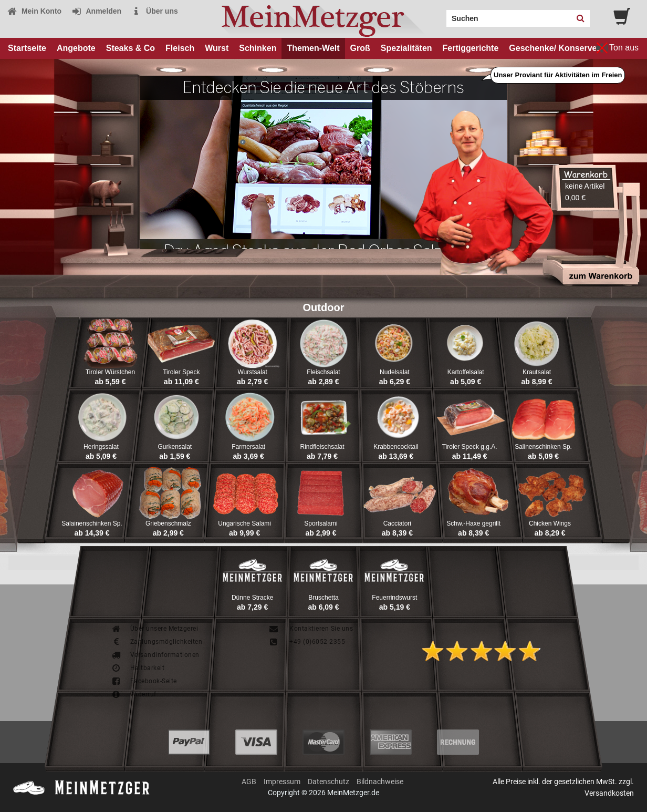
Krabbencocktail (396, 447)
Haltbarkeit (138, 668)
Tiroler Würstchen (110, 372)
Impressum (282, 782)
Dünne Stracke (252, 598)
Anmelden (96, 11)
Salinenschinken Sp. (543, 447)
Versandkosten (609, 793)
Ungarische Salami (244, 523)
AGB (249, 782)
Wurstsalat (252, 372)
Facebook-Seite (144, 681)
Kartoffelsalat (466, 372)
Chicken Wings (550, 523)
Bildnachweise (380, 782)
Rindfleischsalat (322, 447)
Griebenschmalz (168, 523)
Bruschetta (323, 598)
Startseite (27, 48)
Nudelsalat (395, 372)
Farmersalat (248, 447)
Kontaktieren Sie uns (311, 629)
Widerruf (134, 694)
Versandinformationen (155, 655)
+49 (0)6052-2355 (307, 642)
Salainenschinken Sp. (92, 523)
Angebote (76, 48)
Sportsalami (321, 523)
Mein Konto (34, 11)
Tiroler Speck (181, 372)
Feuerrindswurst (394, 598)
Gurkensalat (175, 447)
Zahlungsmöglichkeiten (156, 642)
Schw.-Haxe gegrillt (473, 523)
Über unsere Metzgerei (154, 629)
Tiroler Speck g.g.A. (470, 447)
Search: (440, 15)
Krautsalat (537, 372)
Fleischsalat (323, 372)
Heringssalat (101, 447)
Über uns (155, 11)
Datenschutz (328, 782)
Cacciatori (397, 523)
